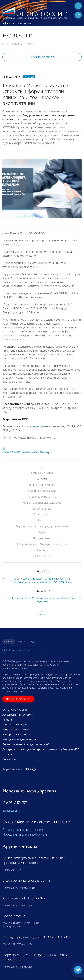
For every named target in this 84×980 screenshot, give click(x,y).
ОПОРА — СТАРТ (42, 556)
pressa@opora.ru (12, 927)
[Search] (22, 650)
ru (78, 15)
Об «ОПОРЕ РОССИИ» (15, 710)
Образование (10, 759)
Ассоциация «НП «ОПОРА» (17, 715)
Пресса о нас (42, 515)
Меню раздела (43, 57)
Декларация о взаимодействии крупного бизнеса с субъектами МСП (41, 749)
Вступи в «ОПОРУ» (18, 699)
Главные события (42, 473)
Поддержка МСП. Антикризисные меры (42, 544)
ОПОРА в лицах (42, 509)
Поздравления (42, 538)
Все (42, 467)
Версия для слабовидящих (18, 24)
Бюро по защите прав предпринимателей (42, 526)
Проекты (7, 754)
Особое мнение (42, 520)
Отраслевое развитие (42, 497)
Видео (42, 532)
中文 (32, 642)
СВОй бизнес (42, 550)
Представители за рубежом (25, 834)
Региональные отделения (23, 830)
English (21, 642)
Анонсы (29, 44)
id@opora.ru (12, 811)
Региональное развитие (42, 491)
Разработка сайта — (19, 769)
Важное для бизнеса (42, 485)
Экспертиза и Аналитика (16, 735)
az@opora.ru (40, 429)
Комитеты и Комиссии (15, 725)
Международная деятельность (42, 503)
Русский (9, 642)
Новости (15, 44)
